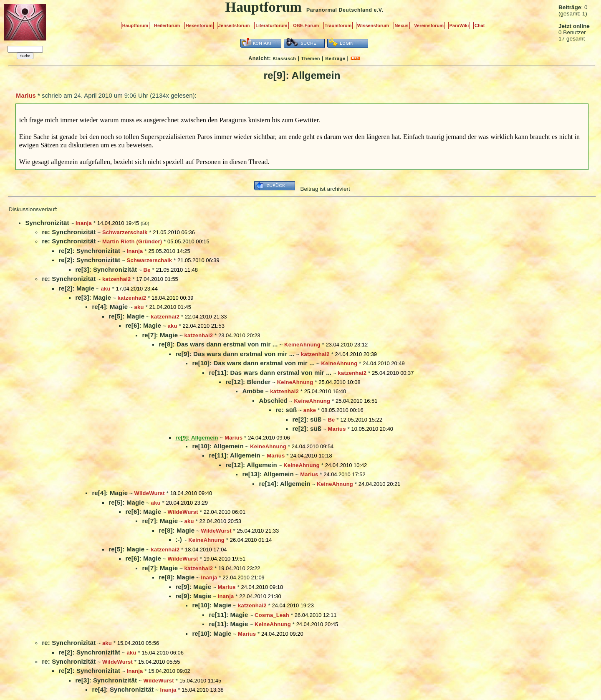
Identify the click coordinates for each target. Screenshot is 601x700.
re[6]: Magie (143, 325)
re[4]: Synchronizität (123, 689)
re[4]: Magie (110, 307)
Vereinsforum (429, 25)
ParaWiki (459, 25)
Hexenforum (199, 25)
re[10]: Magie (212, 605)
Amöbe (253, 391)
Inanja (84, 223)
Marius (26, 96)
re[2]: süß (307, 419)
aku (106, 289)
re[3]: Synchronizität (106, 269)
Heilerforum (167, 25)
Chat (480, 25)
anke (310, 410)
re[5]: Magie (126, 316)
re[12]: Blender (248, 382)
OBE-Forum (306, 25)
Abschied (273, 401)
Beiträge (335, 58)
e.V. (378, 10)
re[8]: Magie (177, 530)
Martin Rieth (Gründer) (132, 241)
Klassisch (284, 58)
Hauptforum (135, 25)
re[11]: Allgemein (234, 455)
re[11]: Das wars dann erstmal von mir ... (270, 373)
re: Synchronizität (69, 232)
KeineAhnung (302, 345)
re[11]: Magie (228, 615)
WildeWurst (150, 493)
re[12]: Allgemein (251, 465)
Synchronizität (47, 223)
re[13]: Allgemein (268, 474)
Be (147, 270)
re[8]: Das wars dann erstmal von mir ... (218, 344)
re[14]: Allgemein (284, 484)
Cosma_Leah (272, 615)
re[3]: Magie (93, 297)
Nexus (402, 25)
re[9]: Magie (193, 587)
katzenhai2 (117, 279)
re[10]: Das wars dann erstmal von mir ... (253, 363)
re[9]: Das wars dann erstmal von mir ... (235, 354)
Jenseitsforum (234, 25)
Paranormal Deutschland (339, 10)
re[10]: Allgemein (218, 446)
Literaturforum (271, 25)
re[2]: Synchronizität (89, 251)
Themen (311, 58)
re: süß (286, 410)
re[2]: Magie (76, 288)
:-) (178, 540)
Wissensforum (373, 25)
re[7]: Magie (160, 335)
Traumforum (338, 25)
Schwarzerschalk (125, 232)
